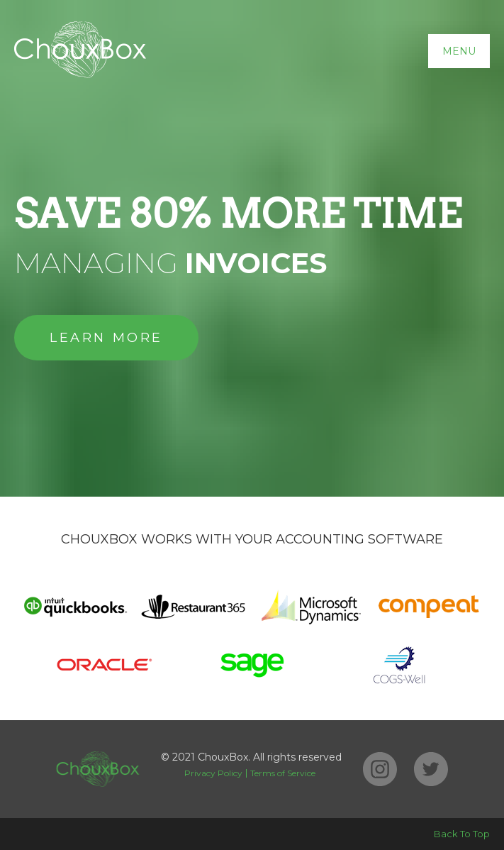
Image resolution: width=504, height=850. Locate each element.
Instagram (380, 769)
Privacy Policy (213, 773)
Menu (459, 51)
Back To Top (462, 834)
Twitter (431, 769)
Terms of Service (283, 773)
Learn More (106, 338)
